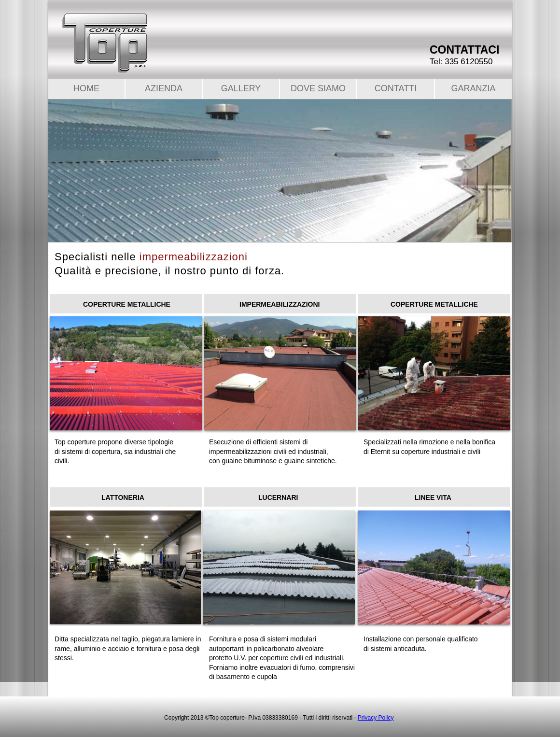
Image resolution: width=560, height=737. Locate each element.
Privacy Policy (376, 718)
